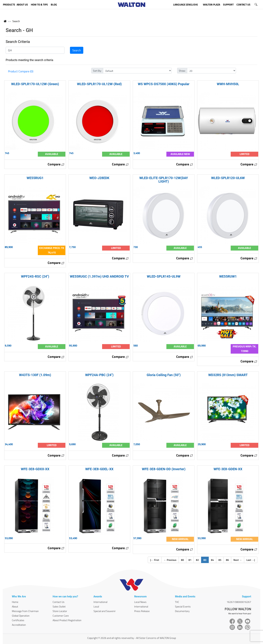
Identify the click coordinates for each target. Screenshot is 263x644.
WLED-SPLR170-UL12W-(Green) (35, 84)
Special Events (183, 606)
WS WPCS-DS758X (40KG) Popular (164, 84)
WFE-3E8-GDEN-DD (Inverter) (164, 469)
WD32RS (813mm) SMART (228, 375)
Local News (140, 602)
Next (238, 560)
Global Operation (21, 616)
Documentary (182, 611)
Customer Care (61, 616)
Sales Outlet (59, 606)
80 (182, 560)
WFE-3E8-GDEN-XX (228, 469)
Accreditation (19, 625)
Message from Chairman (25, 611)
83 (206, 560)
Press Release (142, 611)
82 (197, 560)
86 (227, 560)
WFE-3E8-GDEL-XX (99, 469)
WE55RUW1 (228, 276)
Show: (182, 71)
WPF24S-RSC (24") (35, 276)
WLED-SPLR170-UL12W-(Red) (99, 84)
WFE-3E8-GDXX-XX (35, 469)
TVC (177, 602)
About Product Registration (67, 620)
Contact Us (59, 602)
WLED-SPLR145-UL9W (164, 276)
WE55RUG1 (35, 178)
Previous (170, 560)
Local (96, 606)
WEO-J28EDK (99, 178)
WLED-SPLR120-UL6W (228, 178)
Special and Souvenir (105, 611)
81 (190, 560)
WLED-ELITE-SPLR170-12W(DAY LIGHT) (164, 180)
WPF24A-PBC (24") (99, 375)
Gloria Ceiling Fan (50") (164, 375)
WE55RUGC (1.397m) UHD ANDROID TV (99, 276)
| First (155, 560)
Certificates (18, 620)
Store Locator (60, 611)
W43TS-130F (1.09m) (35, 375)
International (100, 602)
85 (220, 560)
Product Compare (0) (21, 71)
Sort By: (97, 71)
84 (212, 560)
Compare (56, 164)
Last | (251, 560)
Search (16, 21)
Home (15, 602)
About (15, 606)
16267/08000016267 (239, 602)
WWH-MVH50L (228, 84)
